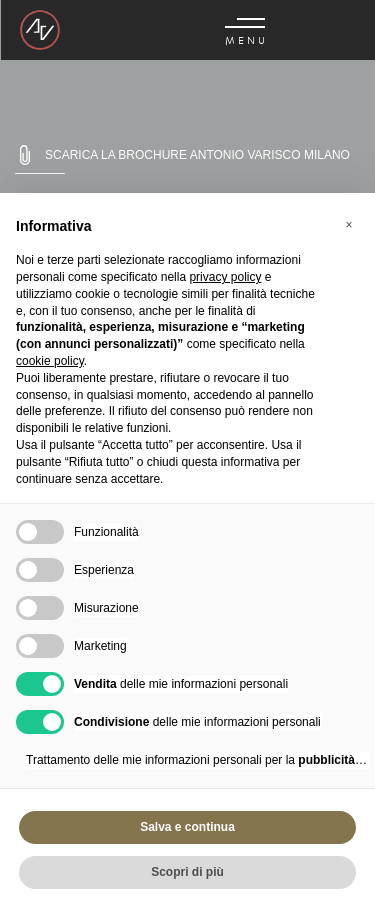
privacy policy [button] (225, 277)
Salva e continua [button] (187, 827)
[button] (349, 225)
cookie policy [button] (50, 361)
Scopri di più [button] (187, 872)
